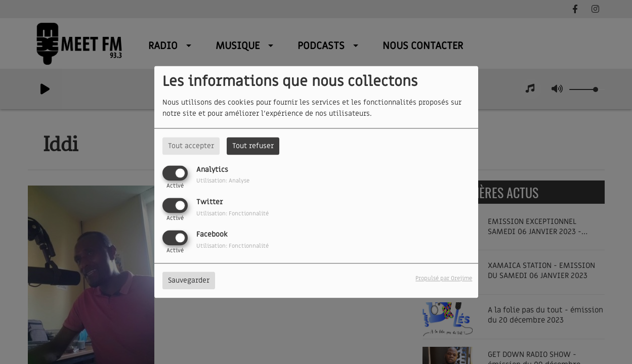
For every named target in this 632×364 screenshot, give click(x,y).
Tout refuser (253, 146)
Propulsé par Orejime (444, 279)
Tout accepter (191, 146)
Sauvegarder (189, 281)
